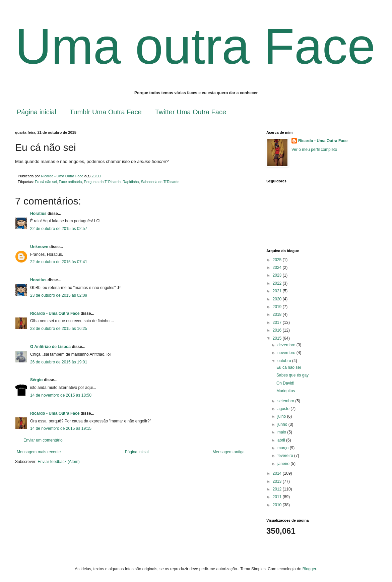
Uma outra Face (195, 46)
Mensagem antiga (229, 452)
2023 (278, 275)
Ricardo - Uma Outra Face (55, 313)
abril (282, 440)
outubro (285, 361)
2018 (278, 314)
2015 (278, 338)
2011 (278, 497)
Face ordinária (70, 182)
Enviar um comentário (43, 440)
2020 (278, 299)
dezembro (287, 345)
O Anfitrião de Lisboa (51, 347)
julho (282, 416)
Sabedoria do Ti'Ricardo (160, 182)
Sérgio (36, 380)
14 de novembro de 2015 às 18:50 (61, 395)
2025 (278, 260)
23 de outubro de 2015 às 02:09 (59, 295)
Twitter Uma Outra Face (191, 112)
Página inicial (37, 112)
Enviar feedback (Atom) (58, 462)
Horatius (38, 214)
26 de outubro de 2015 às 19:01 (59, 362)
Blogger (309, 569)
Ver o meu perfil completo (314, 150)
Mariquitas (286, 391)
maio (282, 432)
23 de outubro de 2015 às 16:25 (59, 329)
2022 (278, 283)
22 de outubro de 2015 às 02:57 (59, 229)
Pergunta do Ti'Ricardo (102, 182)
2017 (278, 323)
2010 (278, 505)
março (284, 448)
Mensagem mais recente (39, 452)
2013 (278, 481)
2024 (278, 268)
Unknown (39, 247)
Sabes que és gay (292, 375)
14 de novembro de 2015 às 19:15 (61, 428)
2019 (278, 307)
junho (283, 424)
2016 (278, 330)
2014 (278, 473)
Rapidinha (131, 182)
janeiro (284, 464)
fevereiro (286, 456)
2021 (278, 291)
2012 (278, 489)
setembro (286, 401)
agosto (284, 409)
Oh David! (285, 383)
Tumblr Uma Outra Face (106, 112)
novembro (287, 353)
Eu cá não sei (46, 182)
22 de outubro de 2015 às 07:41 (59, 262)
